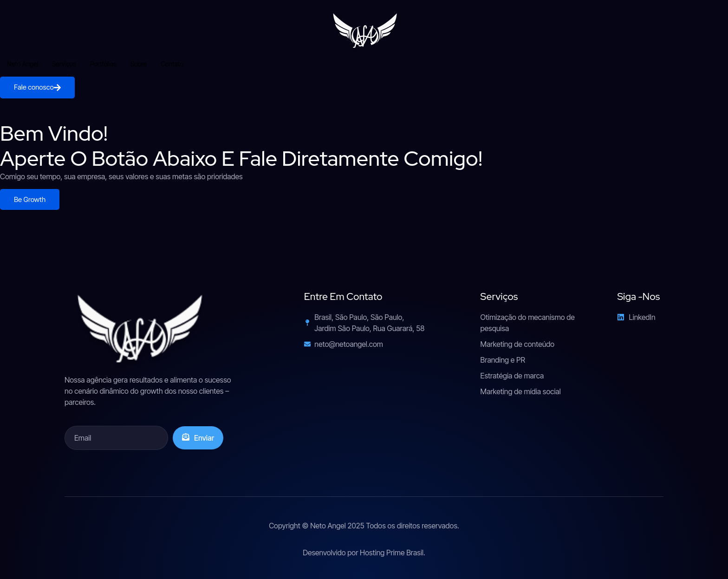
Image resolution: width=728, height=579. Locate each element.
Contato (172, 64)
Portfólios (103, 64)
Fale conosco (37, 87)
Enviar (198, 438)
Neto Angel (23, 64)
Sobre (139, 64)
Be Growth (30, 199)
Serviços (64, 64)
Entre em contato (343, 296)
